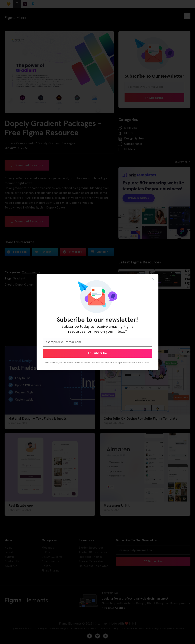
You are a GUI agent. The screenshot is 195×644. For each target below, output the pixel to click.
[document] (97, 322)
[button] (153, 279)
